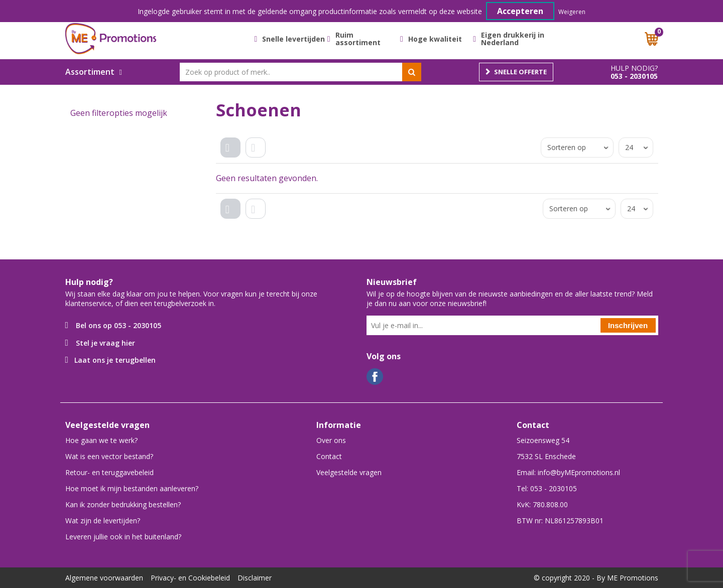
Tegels (233, 156)
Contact (329, 456)
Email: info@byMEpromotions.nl (568, 472)
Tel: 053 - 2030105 (547, 488)
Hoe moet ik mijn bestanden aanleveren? (132, 488)
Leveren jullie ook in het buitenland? (123, 537)
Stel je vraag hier (105, 343)
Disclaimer (255, 578)
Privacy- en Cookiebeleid (190, 578)
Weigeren (572, 12)
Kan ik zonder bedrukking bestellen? (123, 504)
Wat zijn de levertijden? (103, 521)
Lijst (258, 156)
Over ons (331, 440)
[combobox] (300, 72)
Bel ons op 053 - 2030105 (118, 325)
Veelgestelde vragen (349, 472)
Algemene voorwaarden (104, 578)
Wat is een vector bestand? (109, 456)
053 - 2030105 (634, 76)
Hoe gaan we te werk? (101, 440)
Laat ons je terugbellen (115, 360)
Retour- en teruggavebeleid (109, 472)
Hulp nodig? (634, 68)
